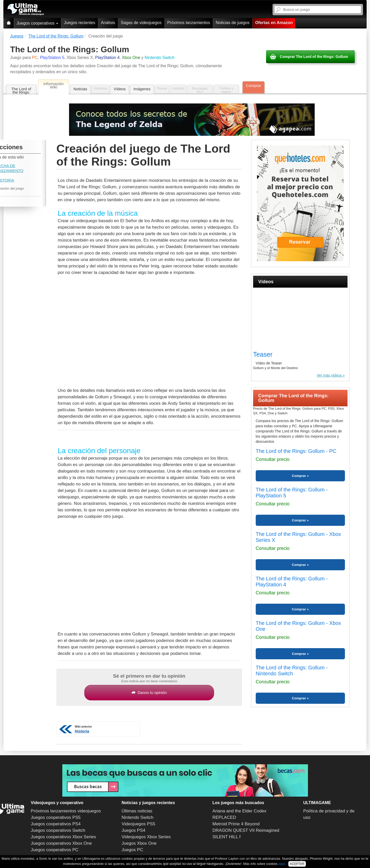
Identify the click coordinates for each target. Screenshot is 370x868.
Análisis (108, 23)
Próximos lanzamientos (189, 23)
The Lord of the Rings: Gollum (21, 91)
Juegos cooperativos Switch (58, 830)
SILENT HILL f (227, 837)
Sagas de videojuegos (141, 23)
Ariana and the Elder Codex (240, 811)
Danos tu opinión (149, 693)
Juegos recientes (80, 23)
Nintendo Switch (137, 817)
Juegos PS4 (133, 830)
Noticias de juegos (233, 23)
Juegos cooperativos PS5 (56, 817)
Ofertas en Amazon (274, 23)
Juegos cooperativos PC (55, 850)
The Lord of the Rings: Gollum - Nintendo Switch (292, 671)
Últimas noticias (137, 811)
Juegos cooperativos (37, 23)
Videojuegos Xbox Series (146, 837)
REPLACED (224, 817)
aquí (282, 864)
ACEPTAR (297, 864)
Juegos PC (132, 850)
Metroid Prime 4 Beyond (236, 824)
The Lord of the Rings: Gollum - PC (296, 451)
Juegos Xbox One (139, 843)
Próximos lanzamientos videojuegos (66, 811)
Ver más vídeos (329, 375)
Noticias (80, 89)
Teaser (263, 354)
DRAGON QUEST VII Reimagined (246, 830)
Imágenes (142, 89)
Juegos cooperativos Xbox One (61, 843)
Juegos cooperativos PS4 (56, 824)
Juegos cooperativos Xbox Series (63, 837)
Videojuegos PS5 (138, 824)
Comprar (253, 85)
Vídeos (120, 89)
